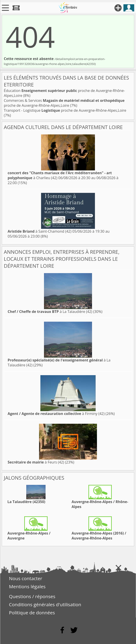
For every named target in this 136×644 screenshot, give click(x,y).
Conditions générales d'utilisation (45, 604)
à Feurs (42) (36, 462)
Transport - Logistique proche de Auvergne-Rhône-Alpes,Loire (65, 110)
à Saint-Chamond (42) (39, 231)
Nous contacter (26, 578)
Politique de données (32, 613)
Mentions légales (27, 586)
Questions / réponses (32, 596)
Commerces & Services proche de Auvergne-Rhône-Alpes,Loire (64, 103)
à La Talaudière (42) (50, 312)
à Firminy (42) (56, 414)
